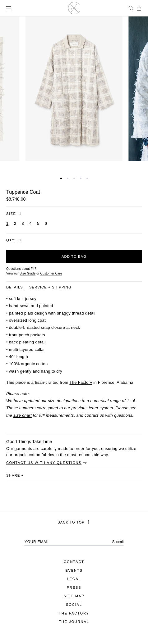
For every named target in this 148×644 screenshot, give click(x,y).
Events (74, 570)
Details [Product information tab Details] (15, 287)
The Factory (81, 382)
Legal (74, 579)
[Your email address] (74, 542)
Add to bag (74, 256)
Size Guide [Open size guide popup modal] (28, 273)
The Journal (74, 622)
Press (74, 587)
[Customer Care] (51, 273)
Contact (74, 562)
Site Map (74, 596)
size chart (23, 415)
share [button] (15, 475)
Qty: (11, 240)
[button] (61, 178)
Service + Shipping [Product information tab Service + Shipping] (50, 287)
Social (74, 605)
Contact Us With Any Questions (47, 463)
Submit (118, 542)
